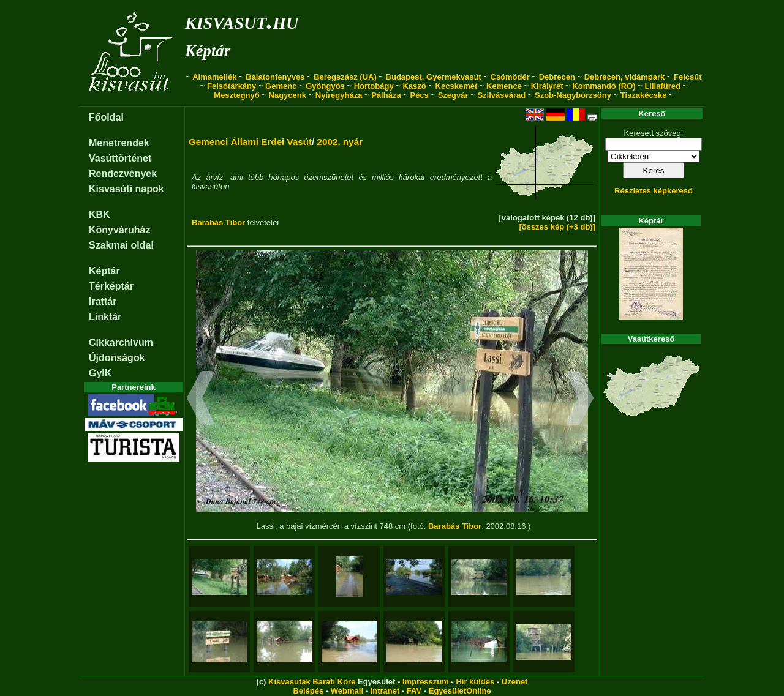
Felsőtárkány (232, 86)
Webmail (347, 691)
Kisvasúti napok (126, 189)
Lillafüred (662, 86)
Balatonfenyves (275, 77)
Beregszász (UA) (345, 77)
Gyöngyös (325, 86)
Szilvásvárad (501, 95)
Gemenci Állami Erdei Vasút (250, 142)
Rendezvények (123, 174)
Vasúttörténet (120, 158)
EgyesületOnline (460, 691)
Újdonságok (117, 358)
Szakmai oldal (121, 245)
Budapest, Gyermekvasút (434, 77)
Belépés (308, 691)
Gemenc (281, 86)
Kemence (504, 86)
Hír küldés (475, 682)
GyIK (100, 373)
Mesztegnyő (236, 95)
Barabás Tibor (218, 223)
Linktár (105, 317)
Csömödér (510, 77)
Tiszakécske (644, 95)
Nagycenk (288, 95)
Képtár (208, 51)
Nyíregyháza (339, 95)
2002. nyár (340, 142)
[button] (201, 400)
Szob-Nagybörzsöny (573, 95)
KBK (100, 215)
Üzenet (515, 682)
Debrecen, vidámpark (625, 77)
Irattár (103, 301)
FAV (414, 691)
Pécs (419, 95)
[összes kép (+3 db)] (557, 227)
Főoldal (106, 117)
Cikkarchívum (121, 342)
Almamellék (214, 77)
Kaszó (414, 86)
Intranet (385, 691)
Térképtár (111, 286)
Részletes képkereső (654, 191)
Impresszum (426, 682)
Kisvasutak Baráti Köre (312, 682)
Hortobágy (374, 86)
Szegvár (453, 95)
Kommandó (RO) (604, 86)
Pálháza (386, 95)
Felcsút (688, 77)
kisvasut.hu (242, 21)
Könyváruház (119, 230)
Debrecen (557, 77)
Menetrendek (119, 143)
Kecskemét (457, 86)
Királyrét (547, 86)
